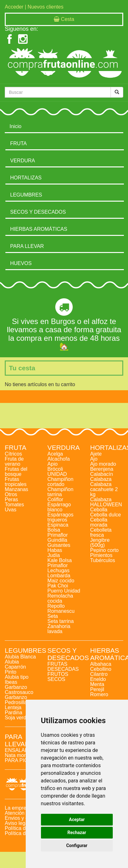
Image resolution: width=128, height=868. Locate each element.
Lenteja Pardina (13, 710)
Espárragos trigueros (60, 517)
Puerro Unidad (64, 591)
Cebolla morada (99, 522)
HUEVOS (21, 263)
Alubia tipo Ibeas (17, 680)
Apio (52, 464)
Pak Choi (58, 586)
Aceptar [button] (77, 819)
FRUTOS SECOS (58, 677)
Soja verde (17, 718)
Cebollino (101, 669)
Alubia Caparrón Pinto (15, 667)
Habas (55, 550)
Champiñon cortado (60, 482)
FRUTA (18, 143)
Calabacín (102, 474)
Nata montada (21, 755)
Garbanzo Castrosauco (19, 690)
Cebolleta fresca (101, 532)
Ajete (96, 454)
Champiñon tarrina (60, 492)
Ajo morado (103, 464)
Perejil (97, 689)
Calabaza (101, 479)
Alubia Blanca (20, 657)
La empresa (18, 808)
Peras (11, 499)
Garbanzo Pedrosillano (19, 700)
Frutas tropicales (16, 482)
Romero (99, 694)
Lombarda (59, 576)
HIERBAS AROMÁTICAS (39, 229)
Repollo (56, 606)
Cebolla (99, 510)
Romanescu (61, 611)
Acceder (14, 7)
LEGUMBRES (26, 195)
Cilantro (99, 674)
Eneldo (98, 679)
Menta (97, 684)
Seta (53, 616)
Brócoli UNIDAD (57, 472)
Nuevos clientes (46, 7)
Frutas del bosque (16, 472)
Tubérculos (103, 560)
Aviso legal (17, 823)
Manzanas (17, 489)
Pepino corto (104, 550)
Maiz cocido (61, 581)
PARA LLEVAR (27, 246)
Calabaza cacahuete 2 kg (104, 489)
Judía (54, 555)
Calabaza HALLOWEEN (106, 502)
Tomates (14, 505)
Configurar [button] (77, 845)
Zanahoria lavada (59, 629)
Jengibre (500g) (100, 543)
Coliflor (55, 499)
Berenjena (102, 469)
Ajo (94, 459)
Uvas (10, 510)
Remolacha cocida (60, 598)
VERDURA (23, 161)
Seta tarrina (61, 621)
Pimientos (101, 555)
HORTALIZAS (26, 178)
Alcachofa (58, 459)
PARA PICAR (20, 760)
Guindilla (57, 540)
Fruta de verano (14, 461)
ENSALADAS (20, 750)
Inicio (15, 126)
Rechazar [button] (77, 832)
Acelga (55, 454)
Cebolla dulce (106, 515)
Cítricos (13, 454)
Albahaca (101, 664)
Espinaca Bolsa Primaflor (58, 530)
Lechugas (58, 570)
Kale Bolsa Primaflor (60, 563)
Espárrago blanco (59, 507)
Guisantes (59, 545)
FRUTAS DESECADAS (63, 667)
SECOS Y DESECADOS (38, 212)
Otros (11, 494)
